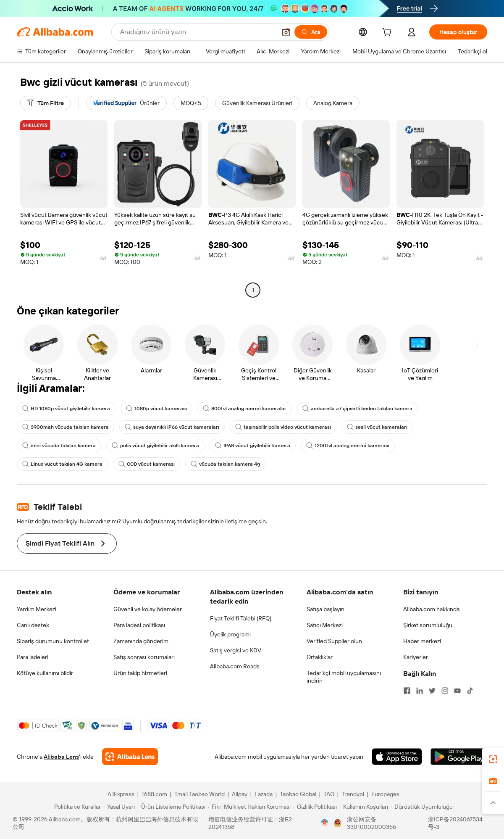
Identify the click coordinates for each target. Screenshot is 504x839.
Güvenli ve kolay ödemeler (148, 609)
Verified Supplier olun (334, 641)
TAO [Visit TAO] (329, 794)
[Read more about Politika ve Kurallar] (76, 807)
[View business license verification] (325, 823)
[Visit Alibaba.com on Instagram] (445, 691)
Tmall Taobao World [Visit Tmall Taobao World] (199, 794)
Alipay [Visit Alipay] (240, 794)
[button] (286, 32)
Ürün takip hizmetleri (140, 673)
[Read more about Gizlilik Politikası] (315, 807)
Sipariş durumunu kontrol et (53, 641)
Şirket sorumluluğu (428, 625)
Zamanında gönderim (141, 641)
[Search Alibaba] (197, 32)
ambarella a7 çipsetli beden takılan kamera (357, 409)
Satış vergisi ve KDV (236, 650)
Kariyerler (416, 657)
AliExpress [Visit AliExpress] (121, 794)
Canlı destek (33, 625)
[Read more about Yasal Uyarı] (119, 807)
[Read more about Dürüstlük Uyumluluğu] (422, 807)
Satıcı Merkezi (325, 625)
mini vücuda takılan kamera (59, 446)
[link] (493, 759)
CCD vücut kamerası (147, 464)
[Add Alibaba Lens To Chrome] (130, 757)
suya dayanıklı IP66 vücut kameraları (172, 427)
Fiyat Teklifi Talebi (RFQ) (241, 618)
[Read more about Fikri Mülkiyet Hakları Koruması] (249, 807)
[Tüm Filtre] (46, 103)
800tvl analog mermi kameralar (245, 409)
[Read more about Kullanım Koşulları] (364, 807)
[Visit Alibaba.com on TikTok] (470, 691)
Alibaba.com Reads (235, 666)
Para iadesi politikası (139, 625)
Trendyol (353, 794)
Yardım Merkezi (37, 609)
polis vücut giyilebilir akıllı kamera (155, 446)
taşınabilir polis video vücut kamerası (283, 427)
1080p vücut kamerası (156, 409)
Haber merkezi (422, 641)
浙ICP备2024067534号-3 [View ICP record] (455, 823)
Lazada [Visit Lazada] (264, 794)
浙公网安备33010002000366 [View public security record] (371, 823)
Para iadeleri (33, 657)
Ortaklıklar (320, 657)
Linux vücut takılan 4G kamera (62, 464)
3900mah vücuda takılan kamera (66, 427)
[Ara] (311, 32)
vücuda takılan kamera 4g (225, 464)
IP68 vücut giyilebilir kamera (253, 446)
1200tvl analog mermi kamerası (348, 446)
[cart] (388, 33)
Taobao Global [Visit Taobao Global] (298, 794)
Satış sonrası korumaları (144, 657)
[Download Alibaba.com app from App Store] (397, 757)
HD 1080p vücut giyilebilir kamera (66, 409)
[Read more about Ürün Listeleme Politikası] (171, 807)
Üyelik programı (230, 634)
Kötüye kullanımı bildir (45, 673)
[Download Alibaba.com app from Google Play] (459, 757)
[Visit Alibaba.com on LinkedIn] (420, 691)
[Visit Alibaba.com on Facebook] (407, 691)
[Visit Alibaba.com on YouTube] (457, 691)
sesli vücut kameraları (377, 427)
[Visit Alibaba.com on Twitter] (432, 691)
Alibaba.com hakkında (431, 609)
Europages (385, 794)
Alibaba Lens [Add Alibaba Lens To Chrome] (61, 757)
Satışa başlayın (325, 609)
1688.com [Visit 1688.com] (154, 794)
